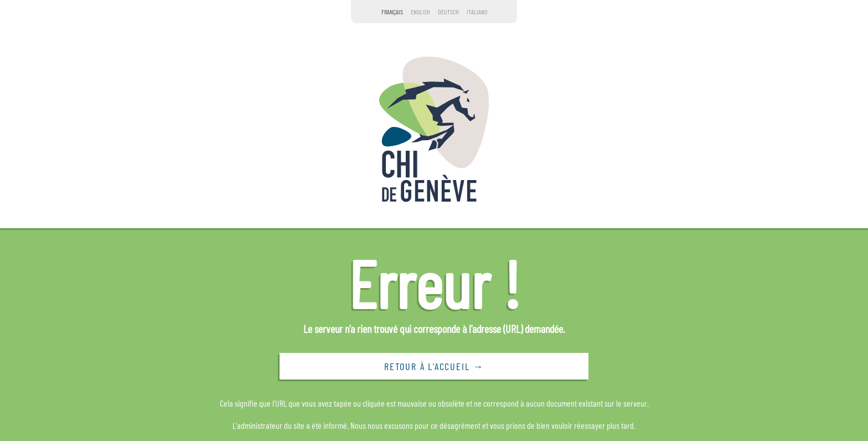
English (420, 12)
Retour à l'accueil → (434, 366)
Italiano (477, 12)
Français (392, 12)
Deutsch (448, 12)
